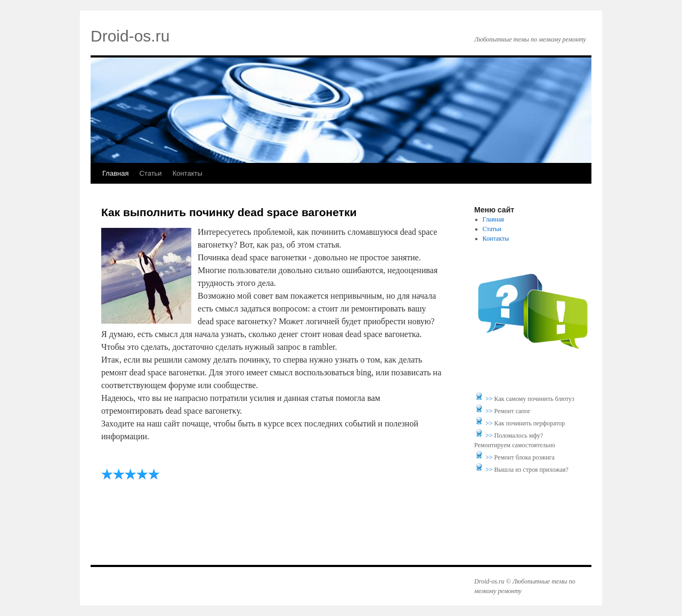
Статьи (150, 173)
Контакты (188, 173)
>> (490, 399)
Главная (115, 173)
